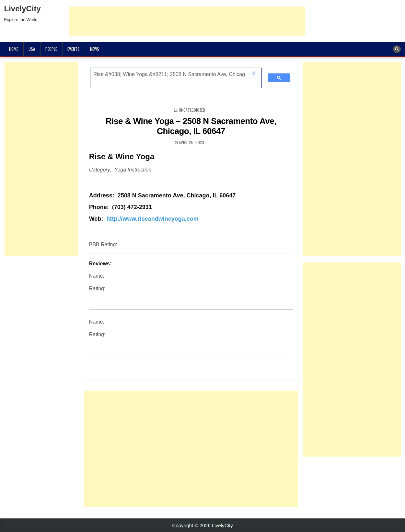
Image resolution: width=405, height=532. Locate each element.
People (51, 49)
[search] (169, 74)
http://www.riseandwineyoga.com (152, 219)
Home (14, 49)
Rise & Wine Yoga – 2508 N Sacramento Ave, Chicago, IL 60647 (191, 126)
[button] (254, 74)
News (95, 49)
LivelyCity (23, 9)
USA (32, 49)
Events (74, 49)
